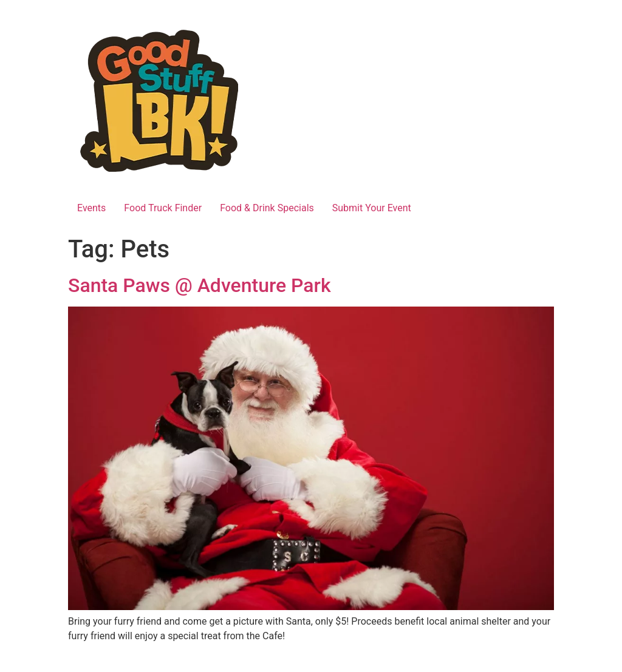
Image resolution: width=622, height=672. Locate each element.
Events (91, 208)
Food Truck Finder (163, 208)
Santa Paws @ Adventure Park (200, 285)
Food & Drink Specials (267, 208)
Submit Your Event (372, 208)
